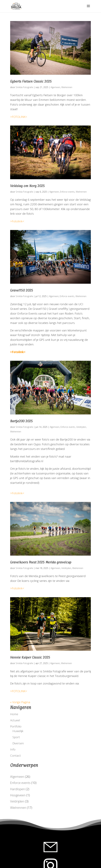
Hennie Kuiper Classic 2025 (30, 657)
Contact (15, 756)
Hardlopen (18, 789)
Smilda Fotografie (24, 87)
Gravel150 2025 (22, 290)
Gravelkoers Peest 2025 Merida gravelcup (41, 562)
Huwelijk (18, 731)
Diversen (18, 743)
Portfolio (16, 726)
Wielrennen (67, 87)
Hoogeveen (18, 795)
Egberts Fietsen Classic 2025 (31, 81)
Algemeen (55, 87)
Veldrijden (81, 427)
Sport (16, 737)
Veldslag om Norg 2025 (27, 186)
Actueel (15, 720)
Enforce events (67, 192)
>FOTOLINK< (19, 117)
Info (13, 749)
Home (14, 714)
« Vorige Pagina (20, 702)
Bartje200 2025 (21, 421)
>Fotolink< (17, 221)
